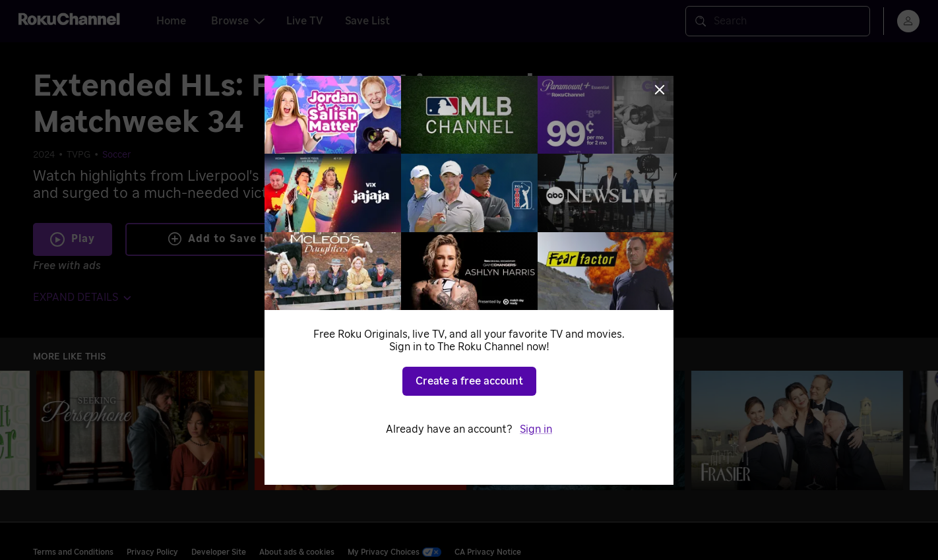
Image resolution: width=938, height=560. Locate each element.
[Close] (660, 90)
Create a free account (469, 381)
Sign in (536, 429)
